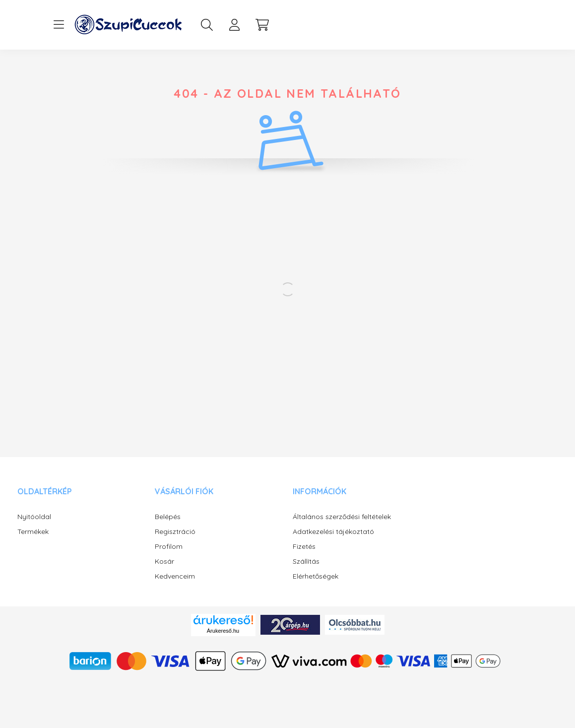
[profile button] (235, 25)
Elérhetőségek (316, 576)
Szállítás (306, 562)
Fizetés (304, 547)
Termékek (33, 532)
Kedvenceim (175, 576)
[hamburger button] (59, 25)
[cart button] (262, 25)
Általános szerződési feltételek (342, 517)
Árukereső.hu (223, 631)
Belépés (168, 517)
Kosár (164, 562)
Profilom (169, 547)
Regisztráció (175, 532)
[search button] (207, 25)
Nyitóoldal (34, 517)
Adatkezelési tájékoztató (333, 532)
